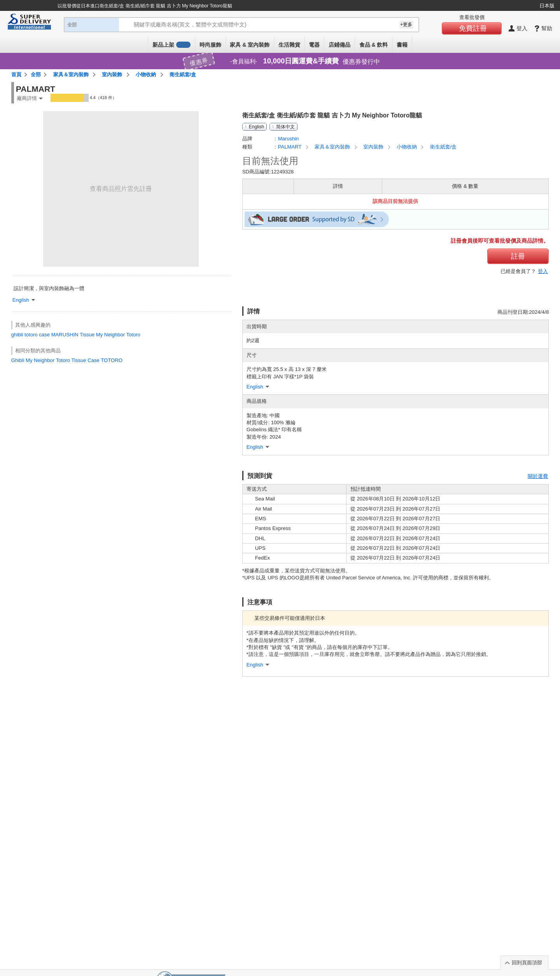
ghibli (17, 335)
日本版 (547, 6)
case (44, 335)
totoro (31, 335)
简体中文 (285, 127)
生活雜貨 (289, 45)
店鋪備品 (339, 45)
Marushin (289, 139)
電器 (314, 45)
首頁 (16, 74)
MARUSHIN (65, 335)
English (256, 127)
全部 (36, 74)
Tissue (87, 335)
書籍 (402, 45)
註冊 (518, 256)
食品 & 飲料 (374, 45)
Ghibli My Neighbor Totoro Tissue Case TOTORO (67, 360)
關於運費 (538, 476)
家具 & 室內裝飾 (250, 45)
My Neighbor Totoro (118, 335)
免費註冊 (473, 28)
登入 (543, 271)
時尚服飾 (210, 45)
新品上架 (171, 45)
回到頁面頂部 (527, 963)
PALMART (290, 147)
